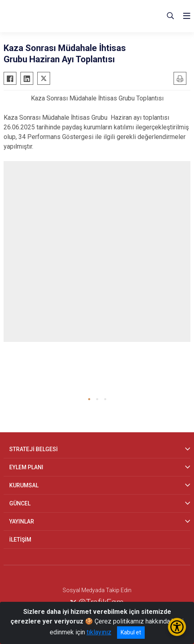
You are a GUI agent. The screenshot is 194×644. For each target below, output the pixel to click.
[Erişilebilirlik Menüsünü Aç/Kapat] (177, 627)
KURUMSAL (24, 485)
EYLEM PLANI (26, 467)
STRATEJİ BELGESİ (33, 449)
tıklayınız (99, 632)
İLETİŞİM (20, 540)
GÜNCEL (20, 503)
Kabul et (131, 632)
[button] (89, 399)
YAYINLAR (22, 521)
